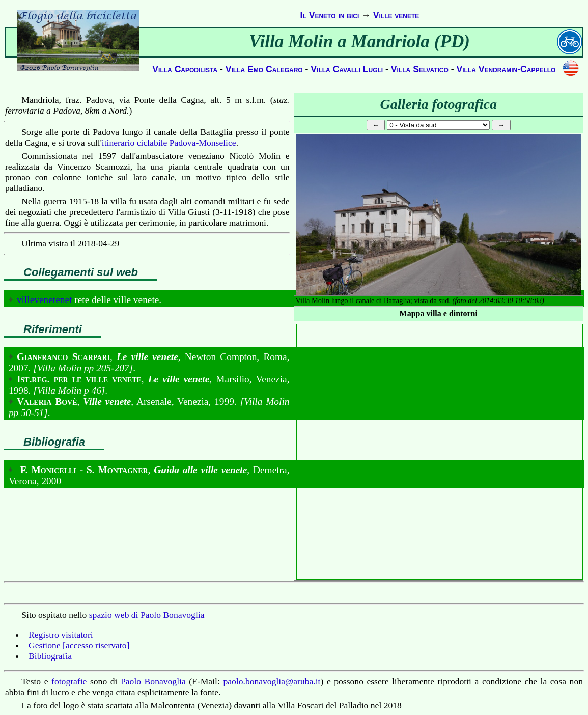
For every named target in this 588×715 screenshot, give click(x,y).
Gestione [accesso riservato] (79, 645)
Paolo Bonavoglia (153, 681)
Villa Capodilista (185, 69)
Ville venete (396, 15)
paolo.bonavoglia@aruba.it (272, 681)
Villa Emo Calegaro (264, 69)
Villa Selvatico (420, 69)
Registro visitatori (61, 635)
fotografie (69, 681)
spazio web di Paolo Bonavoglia (147, 615)
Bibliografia (50, 656)
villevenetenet (45, 300)
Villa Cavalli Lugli (347, 69)
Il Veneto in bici (330, 15)
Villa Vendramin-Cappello (506, 69)
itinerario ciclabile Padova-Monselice (169, 143)
